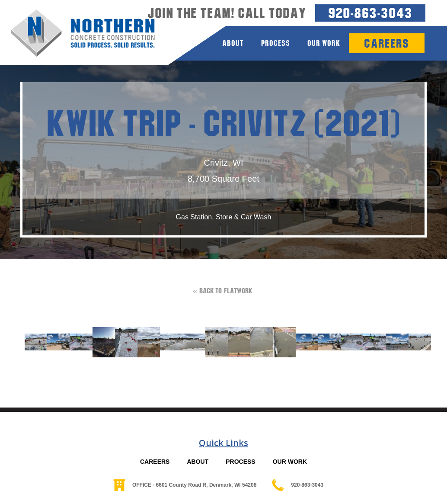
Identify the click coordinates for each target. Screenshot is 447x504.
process (276, 43)
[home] (77, 33)
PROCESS (240, 462)
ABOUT (198, 462)
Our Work (324, 43)
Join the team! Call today (227, 13)
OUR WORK (290, 462)
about (233, 43)
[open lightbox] (32, 342)
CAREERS (155, 462)
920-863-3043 (370, 13)
